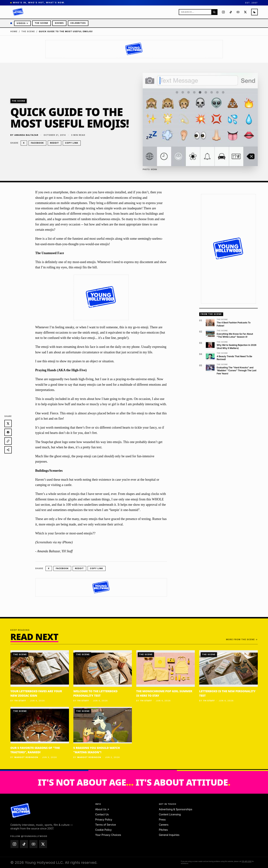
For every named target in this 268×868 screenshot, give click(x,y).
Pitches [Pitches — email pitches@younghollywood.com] (163, 830)
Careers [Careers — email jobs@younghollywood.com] (164, 825)
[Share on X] (8, 423)
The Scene (42, 23)
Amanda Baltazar (26, 135)
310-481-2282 (247, 861)
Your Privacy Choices (108, 835)
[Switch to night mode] (254, 12)
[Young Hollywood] (18, 12)
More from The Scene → (242, 639)
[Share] (8, 450)
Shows (59, 23)
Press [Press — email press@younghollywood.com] (162, 819)
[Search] (214, 12)
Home (14, 31)
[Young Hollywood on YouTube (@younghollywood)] (238, 12)
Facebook (37, 143)
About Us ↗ (102, 809)
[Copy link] (8, 441)
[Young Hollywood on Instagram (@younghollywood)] (223, 12)
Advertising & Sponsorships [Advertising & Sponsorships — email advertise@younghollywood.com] (176, 809)
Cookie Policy (104, 830)
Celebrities (78, 23)
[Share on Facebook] (8, 432)
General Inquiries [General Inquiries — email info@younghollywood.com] (169, 835)
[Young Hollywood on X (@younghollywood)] (245, 12)
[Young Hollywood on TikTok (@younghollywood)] (231, 12)
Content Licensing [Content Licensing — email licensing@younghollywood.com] (170, 814)
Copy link (72, 143)
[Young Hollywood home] (20, 811)
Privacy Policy (104, 819)
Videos (23, 23)
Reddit (55, 143)
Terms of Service (106, 825)
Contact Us (102, 814)
